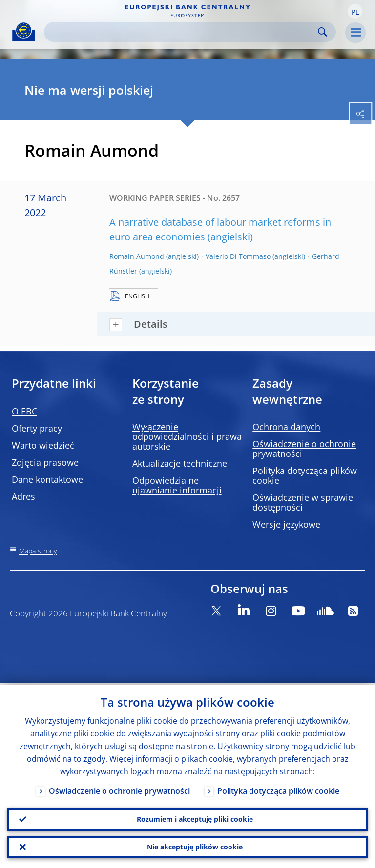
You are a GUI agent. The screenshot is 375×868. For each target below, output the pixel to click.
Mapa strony (38, 551)
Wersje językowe (286, 524)
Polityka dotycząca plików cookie (305, 475)
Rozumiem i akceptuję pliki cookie (195, 818)
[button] (355, 11)
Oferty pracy (37, 428)
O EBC (24, 411)
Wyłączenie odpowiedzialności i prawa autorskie (187, 436)
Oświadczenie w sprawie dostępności (303, 502)
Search (323, 32)
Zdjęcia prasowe (45, 462)
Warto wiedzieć (43, 445)
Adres (23, 496)
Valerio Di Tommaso (238, 256)
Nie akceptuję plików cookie (195, 846)
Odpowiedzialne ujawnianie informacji (177, 485)
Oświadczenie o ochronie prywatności (304, 449)
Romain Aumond (137, 256)
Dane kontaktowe (47, 479)
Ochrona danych (286, 427)
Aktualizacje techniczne (180, 463)
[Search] (182, 32)
